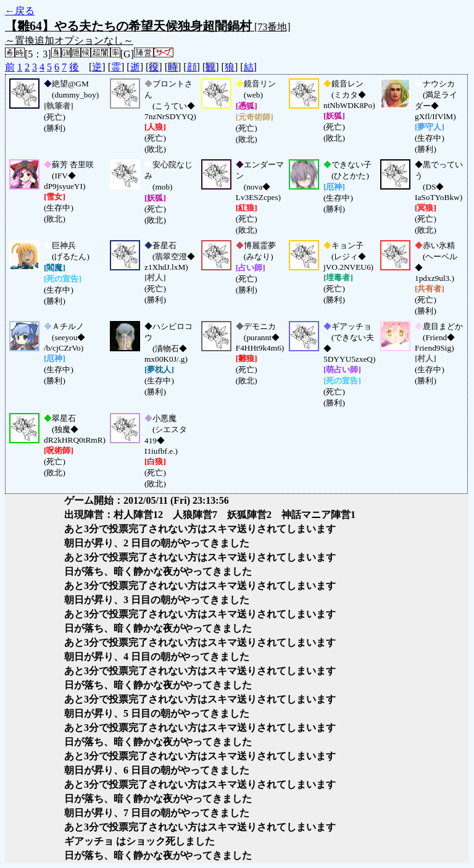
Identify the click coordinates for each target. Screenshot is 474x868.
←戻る (20, 11)
